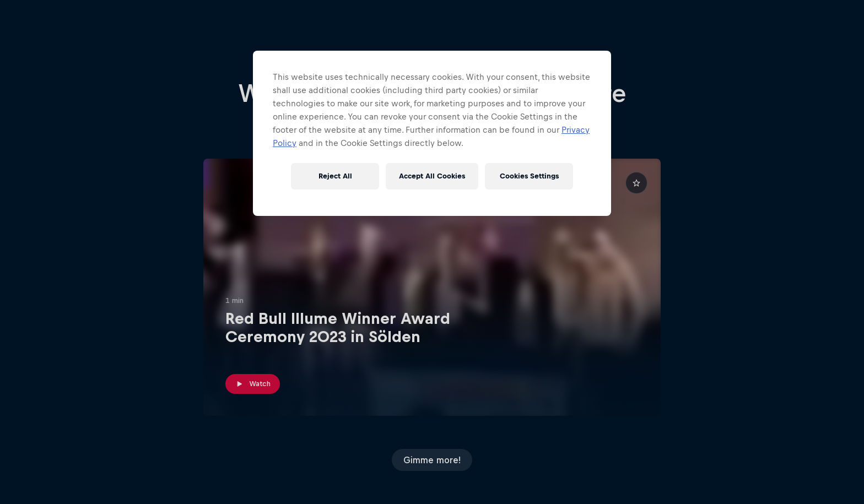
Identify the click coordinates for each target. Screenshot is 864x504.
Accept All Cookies (432, 176)
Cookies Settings (529, 176)
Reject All (335, 176)
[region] (432, 133)
